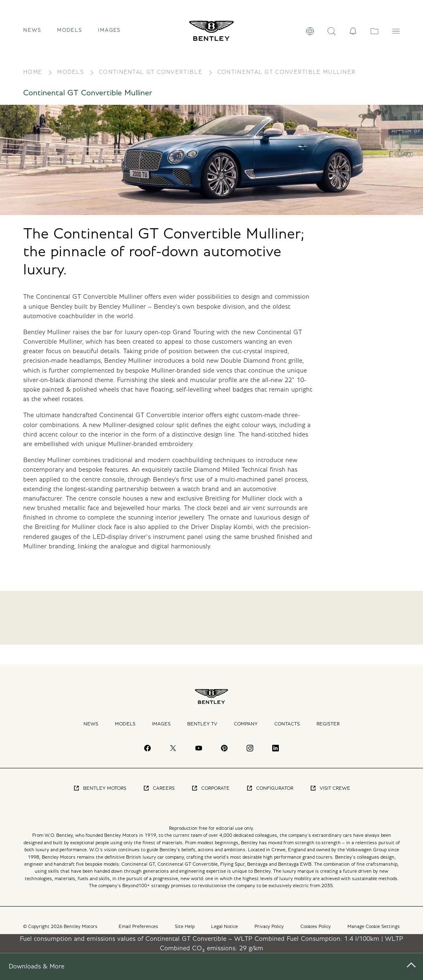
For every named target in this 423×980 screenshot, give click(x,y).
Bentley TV (202, 729)
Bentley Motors (100, 794)
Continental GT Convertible (151, 78)
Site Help (185, 932)
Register (328, 729)
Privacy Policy (269, 932)
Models (70, 78)
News (32, 33)
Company (246, 729)
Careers (159, 794)
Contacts (287, 729)
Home (33, 78)
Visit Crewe (330, 794)
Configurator (270, 794)
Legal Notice (225, 932)
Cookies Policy (316, 932)
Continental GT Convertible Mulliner (287, 78)
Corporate (210, 794)
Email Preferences (138, 932)
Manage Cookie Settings (374, 932)
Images (109, 33)
